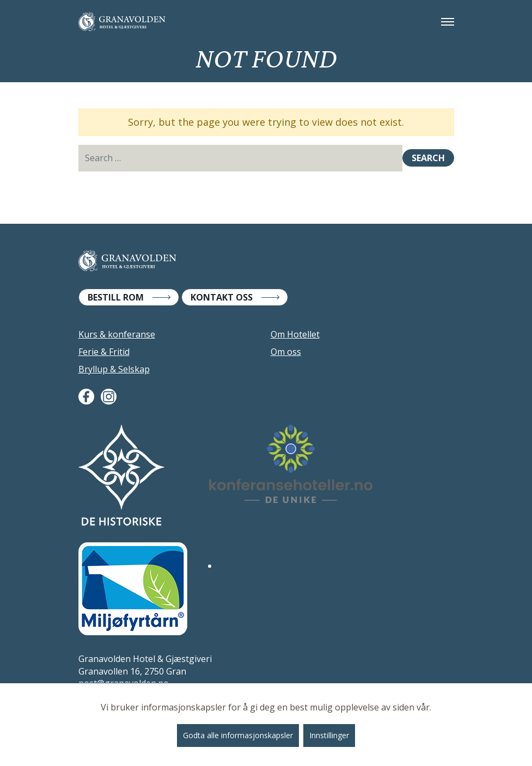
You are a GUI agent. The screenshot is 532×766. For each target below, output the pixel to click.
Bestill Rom (116, 297)
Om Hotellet (295, 334)
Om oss (286, 352)
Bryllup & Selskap (114, 369)
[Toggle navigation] (448, 22)
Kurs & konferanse (117, 334)
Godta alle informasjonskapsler (238, 735)
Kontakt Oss (222, 297)
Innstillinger (329, 735)
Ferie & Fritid (104, 352)
